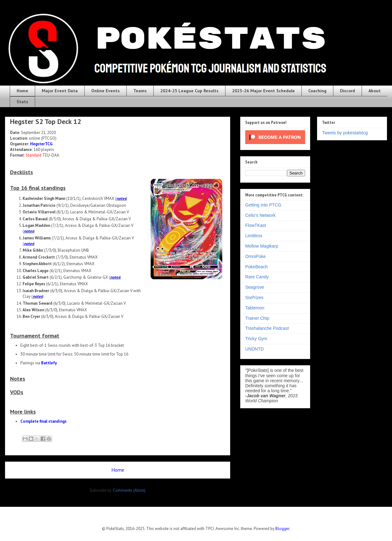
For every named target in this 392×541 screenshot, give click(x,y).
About (375, 91)
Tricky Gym (256, 339)
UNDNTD (254, 349)
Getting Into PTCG (263, 205)
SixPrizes (254, 297)
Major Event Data (60, 91)
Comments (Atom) (129, 490)
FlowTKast (256, 225)
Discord (347, 91)
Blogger (282, 529)
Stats (22, 102)
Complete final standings (43, 421)
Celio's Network (260, 215)
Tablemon (255, 308)
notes (121, 198)
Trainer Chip (257, 318)
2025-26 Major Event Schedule (263, 91)
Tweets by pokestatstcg (345, 133)
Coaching (317, 91)
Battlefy (49, 363)
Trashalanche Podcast (267, 328)
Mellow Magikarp (262, 246)
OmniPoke (255, 256)
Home (22, 91)
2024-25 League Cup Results (189, 91)
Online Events (106, 91)
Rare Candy (257, 277)
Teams (140, 91)
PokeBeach (257, 267)
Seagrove (255, 287)
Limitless (254, 236)
